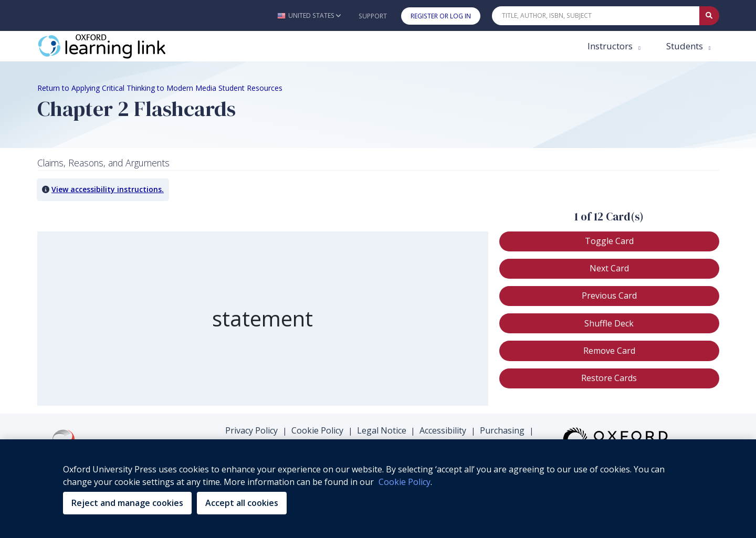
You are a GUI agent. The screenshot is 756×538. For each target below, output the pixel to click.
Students (686, 46)
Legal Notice (382, 430)
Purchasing (502, 430)
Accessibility (443, 430)
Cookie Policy (317, 430)
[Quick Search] (596, 16)
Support (373, 16)
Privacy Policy (251, 430)
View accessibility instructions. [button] (108, 189)
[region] (263, 319)
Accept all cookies (242, 503)
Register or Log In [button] (441, 16)
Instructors (611, 46)
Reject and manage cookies (127, 503)
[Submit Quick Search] (709, 16)
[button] (309, 15)
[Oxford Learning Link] (116, 46)
